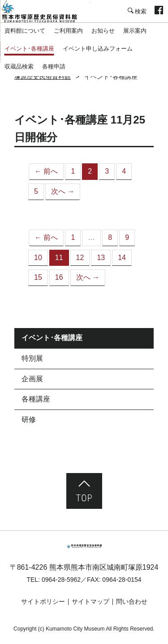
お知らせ (103, 31)
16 (59, 277)
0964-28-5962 (61, 580)
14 (122, 258)
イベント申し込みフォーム (98, 49)
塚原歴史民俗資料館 (45, 11)
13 (101, 258)
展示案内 (135, 31)
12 (80, 258)
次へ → (63, 191)
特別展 (32, 358)
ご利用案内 (68, 31)
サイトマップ (90, 601)
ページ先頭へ (84, 491)
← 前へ (46, 171)
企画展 (32, 379)
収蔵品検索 (19, 66)
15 (38, 277)
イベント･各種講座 (29, 49)
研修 (29, 420)
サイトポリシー (43, 601)
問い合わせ (132, 601)
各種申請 (54, 66)
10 (38, 258)
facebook (159, 11)
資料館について (25, 31)
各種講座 (36, 399)
